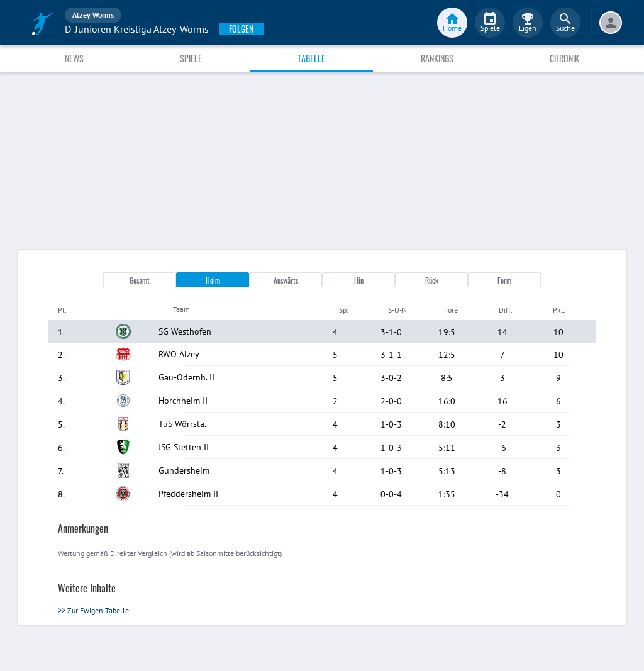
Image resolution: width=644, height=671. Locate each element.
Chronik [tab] (564, 58)
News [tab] (74, 58)
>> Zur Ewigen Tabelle (93, 610)
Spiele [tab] (191, 58)
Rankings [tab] (437, 58)
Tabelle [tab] (311, 58)
